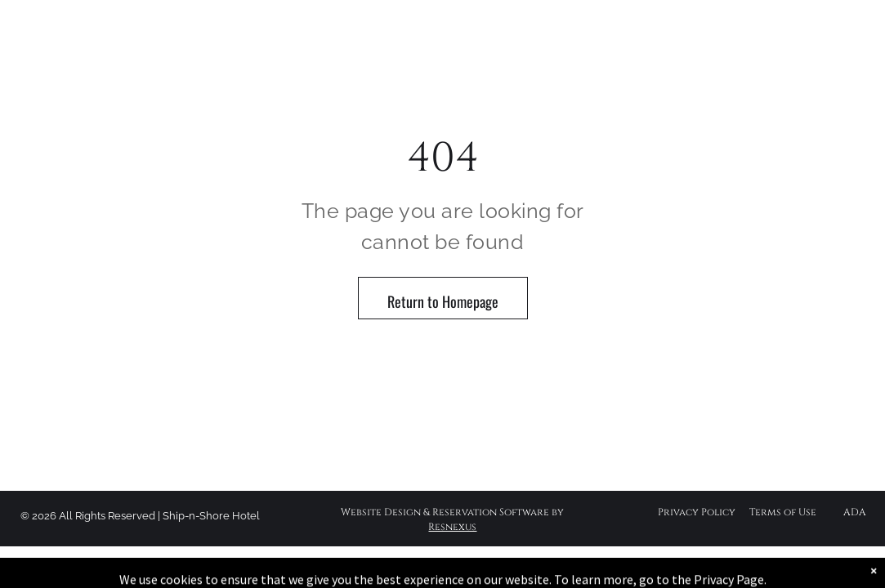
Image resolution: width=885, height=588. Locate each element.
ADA (855, 512)
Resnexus (452, 527)
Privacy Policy (697, 512)
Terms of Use (783, 512)
